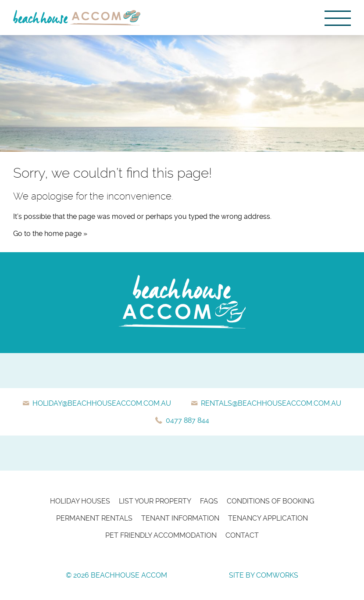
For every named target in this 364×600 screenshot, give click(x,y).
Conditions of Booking (270, 501)
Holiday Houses (80, 501)
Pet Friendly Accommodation (161, 535)
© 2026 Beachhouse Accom (116, 575)
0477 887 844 (187, 420)
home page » (66, 234)
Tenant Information (180, 518)
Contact (242, 535)
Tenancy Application (268, 518)
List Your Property (155, 501)
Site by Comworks (264, 575)
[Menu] (338, 18)
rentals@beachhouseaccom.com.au (271, 403)
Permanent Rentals (94, 518)
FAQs (209, 501)
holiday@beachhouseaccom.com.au (102, 403)
